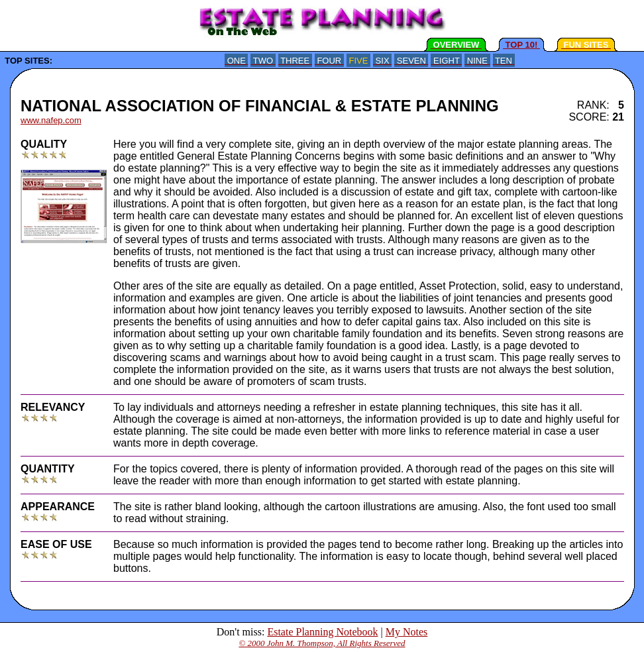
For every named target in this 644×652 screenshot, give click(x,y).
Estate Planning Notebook (322, 632)
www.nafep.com (51, 120)
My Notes (407, 632)
